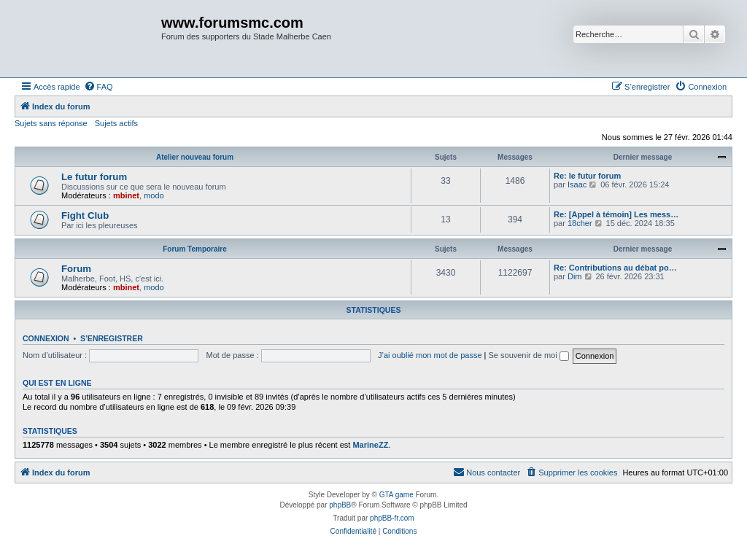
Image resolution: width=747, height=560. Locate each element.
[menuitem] (98, 87)
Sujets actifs (116, 123)
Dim (575, 276)
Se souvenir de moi (529, 355)
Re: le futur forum (587, 176)
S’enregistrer (112, 338)
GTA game (396, 495)
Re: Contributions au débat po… (615, 268)
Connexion (46, 338)
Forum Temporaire (195, 249)
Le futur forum (94, 177)
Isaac (577, 184)
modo (154, 195)
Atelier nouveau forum (195, 157)
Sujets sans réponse (51, 123)
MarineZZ (370, 445)
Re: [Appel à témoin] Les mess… (616, 214)
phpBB (340, 505)
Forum (76, 269)
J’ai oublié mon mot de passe (430, 355)
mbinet (126, 195)
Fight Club (85, 215)
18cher (580, 223)
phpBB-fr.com (392, 518)
